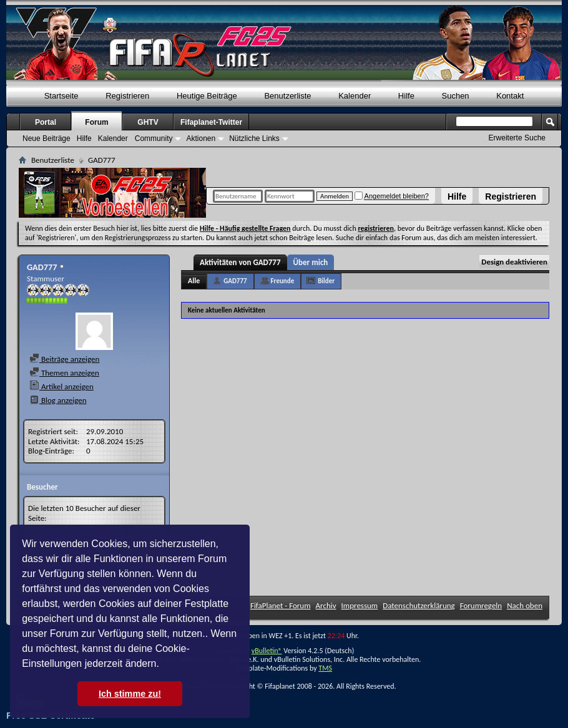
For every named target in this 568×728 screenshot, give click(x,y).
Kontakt (510, 96)
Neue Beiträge (47, 138)
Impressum (360, 605)
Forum (96, 122)
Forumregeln (481, 605)
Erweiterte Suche (517, 138)
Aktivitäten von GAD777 (240, 262)
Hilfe (457, 197)
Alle (194, 281)
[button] (164, 665)
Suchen (456, 96)
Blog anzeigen (58, 400)
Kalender (355, 96)
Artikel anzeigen (61, 386)
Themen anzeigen (64, 373)
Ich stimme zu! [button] (130, 694)
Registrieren (511, 197)
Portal (46, 122)
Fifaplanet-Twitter (211, 122)
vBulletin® (267, 651)
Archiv (326, 605)
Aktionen (201, 138)
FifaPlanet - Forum (281, 605)
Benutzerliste (287, 96)
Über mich (311, 262)
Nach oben (525, 605)
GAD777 (235, 281)
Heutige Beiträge (207, 96)
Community (154, 138)
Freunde (283, 281)
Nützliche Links (254, 138)
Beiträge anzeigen (64, 359)
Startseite (61, 96)
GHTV (148, 122)
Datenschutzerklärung (419, 605)
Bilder (326, 281)
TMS (325, 668)
